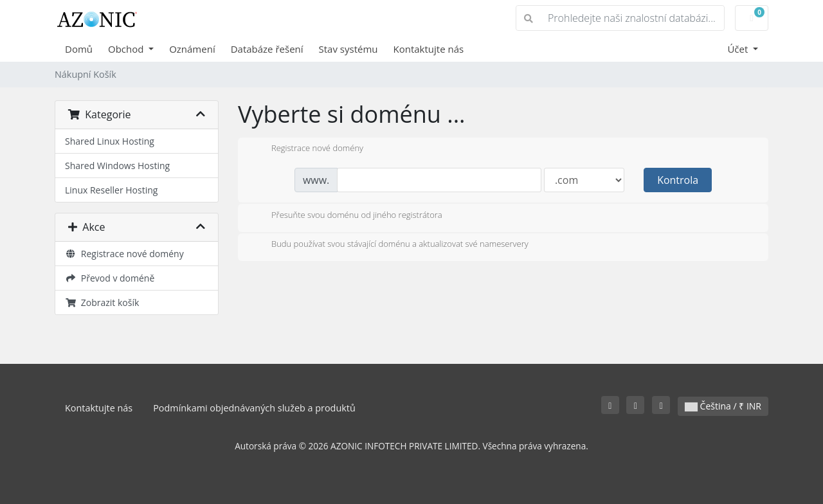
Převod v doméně (110, 278)
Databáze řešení (267, 49)
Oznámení (192, 49)
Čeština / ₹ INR (723, 406)
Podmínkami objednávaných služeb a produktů (254, 408)
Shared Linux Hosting (110, 141)
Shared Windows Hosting (117, 166)
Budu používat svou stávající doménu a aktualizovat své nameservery (390, 245)
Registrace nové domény (124, 254)
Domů (79, 49)
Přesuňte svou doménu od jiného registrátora (347, 216)
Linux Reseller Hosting (111, 190)
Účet (739, 49)
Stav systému (348, 49)
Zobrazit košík (102, 302)
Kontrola (678, 180)
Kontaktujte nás (429, 49)
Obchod (127, 49)
